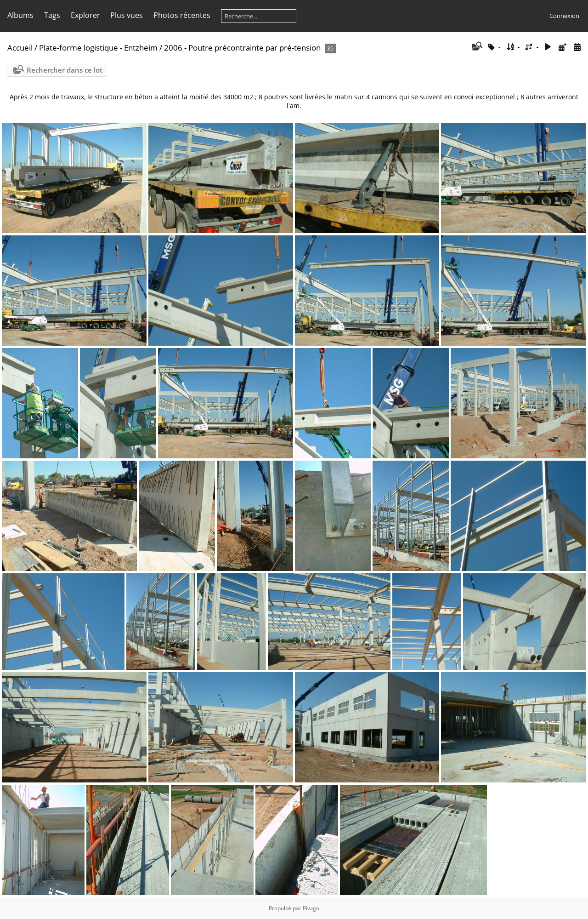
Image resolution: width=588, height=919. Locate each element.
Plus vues (127, 15)
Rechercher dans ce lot (65, 70)
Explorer (85, 15)
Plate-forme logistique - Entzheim (98, 48)
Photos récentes (182, 15)
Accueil (20, 48)
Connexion (564, 16)
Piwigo (311, 908)
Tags (52, 15)
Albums (20, 15)
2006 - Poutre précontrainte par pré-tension (242, 48)
